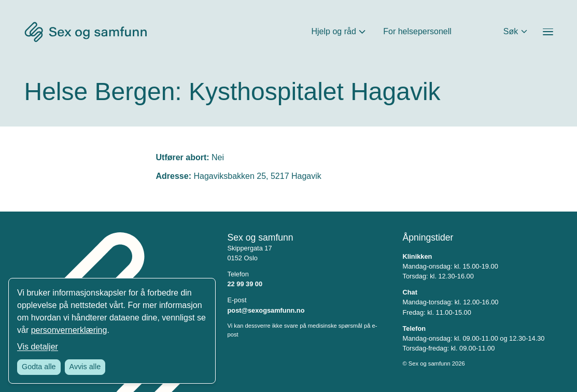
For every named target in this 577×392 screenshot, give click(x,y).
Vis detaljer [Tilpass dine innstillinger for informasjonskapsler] (38, 347)
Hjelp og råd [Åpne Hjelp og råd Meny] (334, 31)
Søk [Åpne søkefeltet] (511, 31)
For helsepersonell (417, 31)
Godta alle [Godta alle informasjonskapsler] (39, 367)
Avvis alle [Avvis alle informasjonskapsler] (85, 367)
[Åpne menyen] (548, 32)
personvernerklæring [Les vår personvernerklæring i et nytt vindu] (69, 330)
